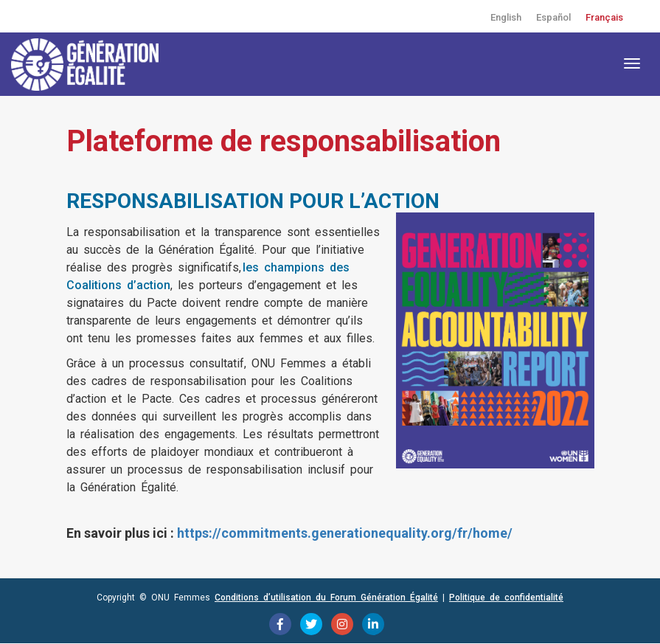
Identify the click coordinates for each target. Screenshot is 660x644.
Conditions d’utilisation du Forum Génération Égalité (326, 598)
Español (553, 17)
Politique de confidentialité (506, 598)
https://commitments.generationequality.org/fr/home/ (345, 533)
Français (604, 17)
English (506, 17)
